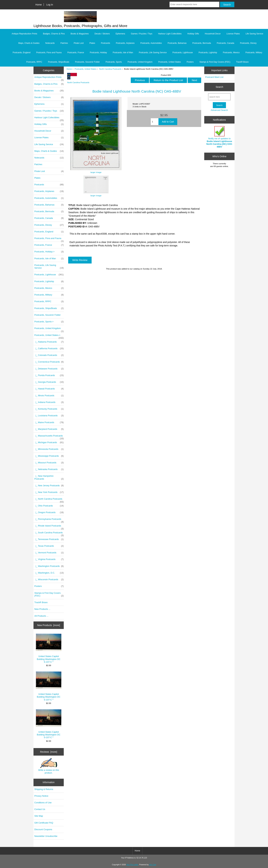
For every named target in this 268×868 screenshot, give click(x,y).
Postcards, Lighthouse (183, 53)
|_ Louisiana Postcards (49, 416)
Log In (50, 5)
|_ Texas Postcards (49, 546)
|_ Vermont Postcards (49, 553)
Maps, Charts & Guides (29, 43)
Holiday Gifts (193, 34)
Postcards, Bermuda (202, 43)
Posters (190, 62)
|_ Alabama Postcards (49, 342)
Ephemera (120, 34)
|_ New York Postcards (49, 492)
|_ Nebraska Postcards (49, 469)
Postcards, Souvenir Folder (87, 62)
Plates (92, 43)
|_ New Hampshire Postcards (49, 477)
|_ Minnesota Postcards (49, 449)
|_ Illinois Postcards (49, 396)
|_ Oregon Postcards (49, 512)
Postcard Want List (214, 77)
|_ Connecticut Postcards (49, 362)
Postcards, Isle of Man (123, 53)
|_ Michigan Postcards (49, 442)
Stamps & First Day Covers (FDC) (215, 62)
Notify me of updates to (219, 137)
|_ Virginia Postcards (49, 559)
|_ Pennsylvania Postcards (49, 520)
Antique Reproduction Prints (24, 34)
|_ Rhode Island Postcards (49, 527)
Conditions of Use (43, 803)
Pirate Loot (79, 43)
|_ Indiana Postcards (49, 402)
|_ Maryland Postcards (49, 429)
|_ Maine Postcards (49, 422)
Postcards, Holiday (98, 53)
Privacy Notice (41, 796)
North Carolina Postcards (110, 69)
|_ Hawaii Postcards (49, 389)
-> (49, 336)
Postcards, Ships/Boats (59, 62)
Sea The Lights (132, 865)
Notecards (50, 43)
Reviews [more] (49, 752)
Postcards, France (76, 53)
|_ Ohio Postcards (49, 506)
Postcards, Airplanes (125, 43)
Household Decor (213, 34)
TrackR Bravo (242, 62)
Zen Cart (153, 865)
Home (39, 5)
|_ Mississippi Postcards (49, 456)
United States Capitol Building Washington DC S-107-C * (49, 648)
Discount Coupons (43, 829)
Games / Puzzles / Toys (142, 34)
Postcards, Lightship (208, 53)
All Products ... (41, 616)
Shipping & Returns (44, 789)
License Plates (233, 34)
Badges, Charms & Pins (54, 34)
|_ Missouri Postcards (49, 463)
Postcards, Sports (114, 62)
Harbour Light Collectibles (170, 34)
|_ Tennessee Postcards (49, 539)
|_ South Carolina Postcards (49, 533)
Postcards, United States (85, 69)
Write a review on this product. (49, 766)
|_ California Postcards (49, 349)
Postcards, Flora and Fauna (49, 53)
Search (219, 87)
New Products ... (42, 609)
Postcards (106, 43)
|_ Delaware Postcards (49, 369)
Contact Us (40, 809)
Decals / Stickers (102, 34)
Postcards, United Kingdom (140, 62)
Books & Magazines (80, 34)
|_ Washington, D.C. (49, 573)
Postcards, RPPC (34, 62)
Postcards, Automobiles (151, 43)
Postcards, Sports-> (49, 322)
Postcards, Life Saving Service (153, 53)
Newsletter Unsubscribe (46, 836)
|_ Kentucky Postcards (49, 409)
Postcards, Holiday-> (49, 252)
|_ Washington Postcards (49, 566)
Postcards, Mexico (231, 53)
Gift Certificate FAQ (44, 823)
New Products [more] (49, 625)
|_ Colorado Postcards (49, 355)
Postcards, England (22, 53)
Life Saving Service (254, 34)
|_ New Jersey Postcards (49, 486)
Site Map (39, 816)
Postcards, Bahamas (177, 43)
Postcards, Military (254, 53)
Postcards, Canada (225, 43)
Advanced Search (219, 110)
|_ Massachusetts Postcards (49, 437)
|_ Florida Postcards (49, 375)
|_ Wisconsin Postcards (49, 580)
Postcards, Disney (248, 43)
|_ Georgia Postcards (49, 382)
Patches (64, 43)
